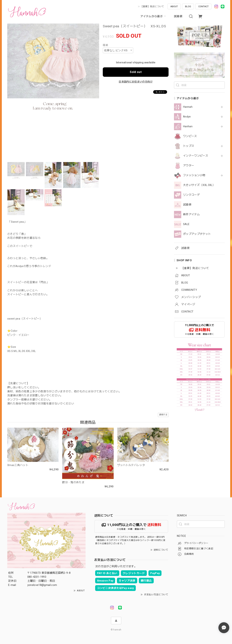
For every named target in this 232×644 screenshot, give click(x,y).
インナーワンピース (196, 156)
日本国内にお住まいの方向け (136, 82)
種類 (105, 45)
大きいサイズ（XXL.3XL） (199, 185)
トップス (189, 146)
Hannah (188, 107)
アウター (189, 166)
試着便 (178, 16)
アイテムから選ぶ (154, 16)
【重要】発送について (152, 6)
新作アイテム (191, 214)
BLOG (188, 6)
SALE (186, 224)
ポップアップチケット (197, 234)
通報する (163, 415)
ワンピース (190, 136)
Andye (187, 117)
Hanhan (188, 126)
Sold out (136, 72)
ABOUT (174, 6)
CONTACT (203, 6)
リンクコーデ (191, 195)
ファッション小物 (194, 175)
